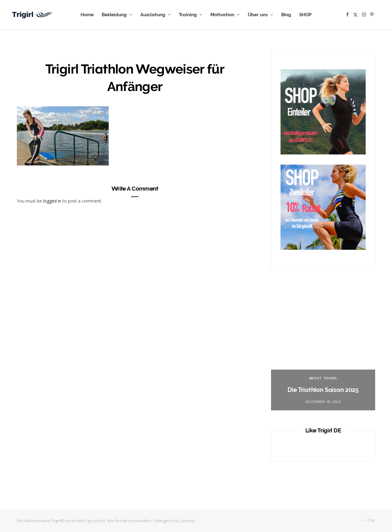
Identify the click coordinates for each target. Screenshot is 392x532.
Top (369, 520)
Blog (286, 15)
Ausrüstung (153, 15)
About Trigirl (323, 378)
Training (188, 15)
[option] (323, 349)
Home (87, 15)
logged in (52, 201)
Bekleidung (114, 15)
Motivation (222, 15)
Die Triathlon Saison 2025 (323, 390)
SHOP (305, 15)
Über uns (258, 15)
